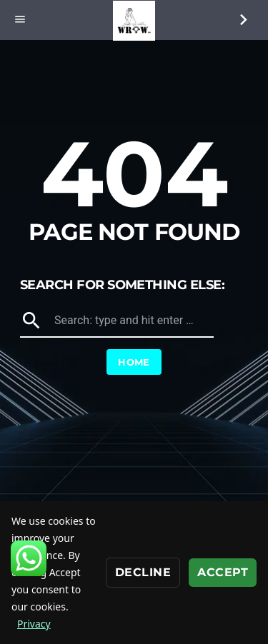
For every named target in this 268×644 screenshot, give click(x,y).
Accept (223, 572)
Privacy (34, 624)
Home (134, 362)
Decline (143, 572)
